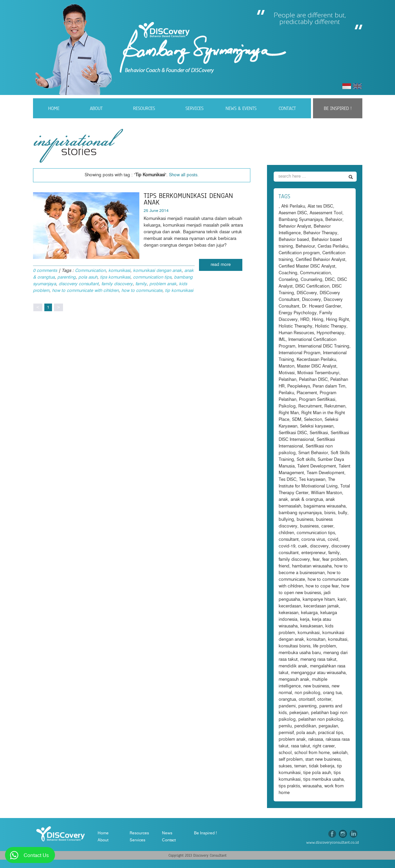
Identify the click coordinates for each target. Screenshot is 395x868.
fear (316, 560)
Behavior (334, 220)
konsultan (316, 640)
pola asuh (88, 277)
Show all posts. (184, 175)
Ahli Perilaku (293, 206)
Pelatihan (287, 380)
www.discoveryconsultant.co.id (333, 842)
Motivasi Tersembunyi (318, 373)
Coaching (288, 273)
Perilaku (286, 393)
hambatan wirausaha (312, 566)
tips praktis (289, 786)
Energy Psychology (298, 313)
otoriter (324, 700)
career (327, 526)
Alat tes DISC (320, 206)
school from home (312, 753)
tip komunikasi (179, 291)
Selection (313, 420)
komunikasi (119, 271)
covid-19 (287, 546)
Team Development (325, 473)
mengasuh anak (294, 680)
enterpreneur (313, 553)
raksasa (316, 740)
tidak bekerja (322, 766)
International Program (299, 353)
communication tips (152, 277)
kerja (305, 620)
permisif (286, 733)
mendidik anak (293, 666)
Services (194, 108)
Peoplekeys (299, 386)
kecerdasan (290, 606)
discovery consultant (79, 284)
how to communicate (142, 291)
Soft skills (306, 460)
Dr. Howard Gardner (321, 306)
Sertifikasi (319, 433)
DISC (330, 280)
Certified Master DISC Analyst (307, 266)
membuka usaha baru (300, 653)
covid (333, 540)
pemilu (285, 726)
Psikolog (287, 406)
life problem (324, 646)
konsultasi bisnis (294, 646)
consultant (289, 540)
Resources (144, 108)
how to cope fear (322, 586)
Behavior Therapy (320, 233)
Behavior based (294, 240)
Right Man (289, 413)
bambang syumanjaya (300, 513)
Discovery (311, 300)
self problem (291, 760)
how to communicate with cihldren (85, 291)
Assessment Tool (326, 213)
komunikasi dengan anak (157, 271)
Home (54, 108)
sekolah (340, 753)
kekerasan (288, 613)
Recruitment (310, 406)
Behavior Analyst (295, 226)
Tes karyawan (312, 480)
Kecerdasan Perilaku (316, 360)
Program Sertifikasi (317, 400)
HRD (305, 320)
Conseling (288, 280)
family (141, 284)
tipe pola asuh (317, 773)
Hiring (318, 320)
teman (300, 766)
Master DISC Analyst (317, 366)
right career (324, 746)
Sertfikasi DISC (293, 433)
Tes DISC (287, 480)
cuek (303, 546)
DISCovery (307, 293)
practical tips (330, 733)
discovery (319, 546)
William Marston (326, 493)
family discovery (117, 284)
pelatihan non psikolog (321, 720)
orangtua (287, 700)
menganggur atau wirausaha (318, 673)
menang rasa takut (318, 660)
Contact (287, 108)
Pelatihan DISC (313, 380)
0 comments (45, 271)
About (96, 108)
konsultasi (338, 640)
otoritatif (307, 700)
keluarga (309, 613)
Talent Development (317, 466)
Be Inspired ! (337, 108)
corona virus (313, 540)
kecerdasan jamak (321, 606)
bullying (286, 520)
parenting (66, 277)
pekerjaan (299, 713)
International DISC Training (324, 346)
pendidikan (305, 726)
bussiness (309, 526)
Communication (90, 271)
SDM (297, 420)
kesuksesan (311, 626)
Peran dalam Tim (329, 386)
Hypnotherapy (330, 333)
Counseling (311, 280)
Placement (307, 393)
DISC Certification (312, 286)
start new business (323, 760)
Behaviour (305, 246)
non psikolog (307, 693)
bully (343, 513)
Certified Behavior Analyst (320, 260)
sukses (285, 766)
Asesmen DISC (293, 213)
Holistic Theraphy (295, 326)
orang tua (332, 693)
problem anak (163, 284)
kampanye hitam (319, 600)
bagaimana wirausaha (325, 506)
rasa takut (300, 746)
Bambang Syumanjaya (301, 220)
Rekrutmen (335, 406)
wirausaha (312, 786)
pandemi (287, 706)
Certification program (299, 253)
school (285, 753)
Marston (286, 366)
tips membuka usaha (323, 780)
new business (316, 686)
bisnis (330, 513)
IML (282, 340)
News (167, 833)
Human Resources (296, 333)
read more (221, 265)
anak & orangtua (307, 500)
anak (283, 500)
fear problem (335, 560)
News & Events (241, 108)
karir (342, 600)
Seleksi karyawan (317, 426)
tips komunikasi (115, 277)
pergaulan (328, 726)
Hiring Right (337, 320)
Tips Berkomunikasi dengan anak (188, 199)
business (305, 520)
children (286, 533)
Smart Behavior (313, 453)
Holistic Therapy (331, 326)
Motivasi (287, 373)
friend (284, 566)
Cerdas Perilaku (333, 246)
